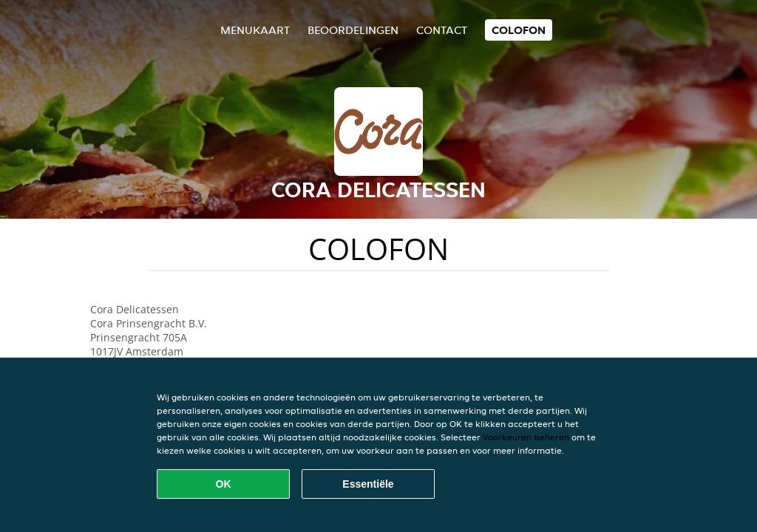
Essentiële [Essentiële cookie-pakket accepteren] (368, 484)
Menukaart (255, 30)
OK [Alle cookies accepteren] (224, 484)
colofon (519, 30)
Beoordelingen (353, 30)
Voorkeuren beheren (526, 437)
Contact (442, 30)
